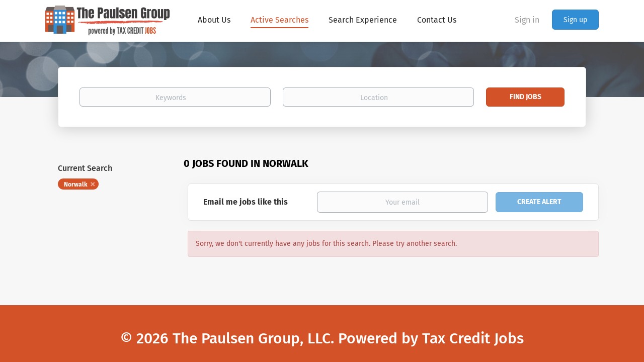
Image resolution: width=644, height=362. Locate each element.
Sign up (575, 20)
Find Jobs (526, 97)
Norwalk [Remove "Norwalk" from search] (76, 185)
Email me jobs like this (246, 202)
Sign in (527, 20)
